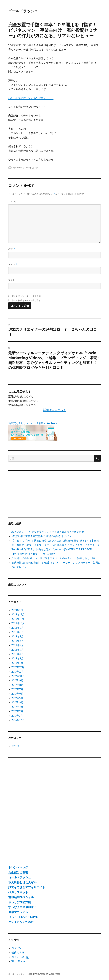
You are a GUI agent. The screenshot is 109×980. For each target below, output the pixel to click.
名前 (12, 249)
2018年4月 (18, 650)
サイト (12, 280)
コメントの (20, 957)
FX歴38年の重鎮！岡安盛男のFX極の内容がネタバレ (41, 536)
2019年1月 (17, 610)
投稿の (18, 953)
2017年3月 (17, 707)
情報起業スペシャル (21, 897)
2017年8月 (17, 685)
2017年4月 (17, 702)
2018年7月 (17, 636)
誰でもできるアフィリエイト (27, 887)
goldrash (18, 168)
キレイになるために (21, 922)
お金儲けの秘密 (18, 872)
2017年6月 (17, 694)
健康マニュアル (18, 912)
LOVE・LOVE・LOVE (23, 917)
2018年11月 (18, 619)
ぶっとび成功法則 (20, 902)
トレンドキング (18, 867)
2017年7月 (17, 689)
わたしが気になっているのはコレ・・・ (31, 98)
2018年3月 (17, 654)
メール (13, 264)
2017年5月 (17, 698)
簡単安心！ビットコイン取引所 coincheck (33, 423)
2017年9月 (17, 680)
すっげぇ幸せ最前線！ (22, 907)
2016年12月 (18, 720)
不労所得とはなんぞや (22, 882)
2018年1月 (17, 663)
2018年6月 (18, 641)
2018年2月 (17, 658)
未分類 (15, 746)
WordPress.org (21, 961)
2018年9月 (18, 628)
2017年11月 (18, 672)
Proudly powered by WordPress (44, 974)
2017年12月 (18, 667)
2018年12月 (18, 614)
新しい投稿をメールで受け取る (26, 300)
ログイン (16, 948)
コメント (13, 202)
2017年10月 (18, 676)
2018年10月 (18, 623)
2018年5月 (17, 645)
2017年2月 (17, 711)
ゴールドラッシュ (23, 11)
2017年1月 (17, 716)
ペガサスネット (18, 892)
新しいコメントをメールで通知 (26, 296)
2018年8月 (18, 632)
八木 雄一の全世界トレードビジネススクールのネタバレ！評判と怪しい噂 (53, 558)
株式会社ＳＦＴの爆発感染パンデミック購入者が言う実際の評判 (48, 532)
